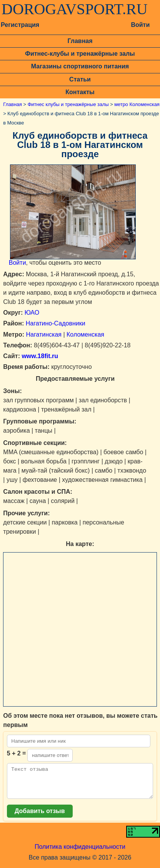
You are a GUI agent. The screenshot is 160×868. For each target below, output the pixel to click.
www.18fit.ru (39, 356)
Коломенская (85, 334)
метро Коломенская (137, 104)
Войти (140, 25)
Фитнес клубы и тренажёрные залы (68, 104)
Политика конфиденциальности (80, 852)
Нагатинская (44, 334)
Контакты (80, 92)
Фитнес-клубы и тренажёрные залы (80, 54)
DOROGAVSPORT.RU (75, 9)
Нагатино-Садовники (56, 323)
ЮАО (32, 313)
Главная (80, 41)
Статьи (80, 79)
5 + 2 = (17, 753)
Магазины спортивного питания (80, 66)
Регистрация (20, 25)
